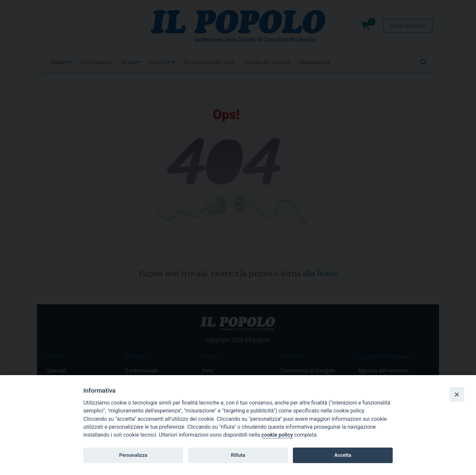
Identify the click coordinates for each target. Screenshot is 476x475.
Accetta (343, 455)
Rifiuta (238, 455)
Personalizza (133, 455)
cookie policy (277, 435)
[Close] (457, 394)
